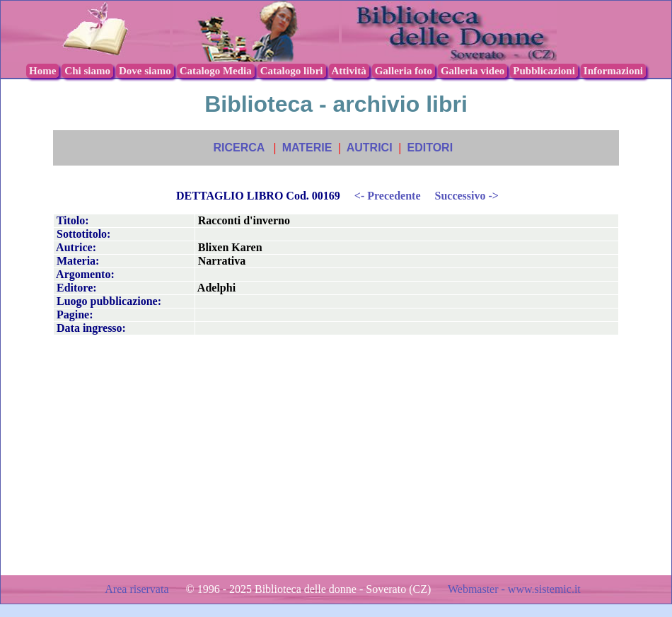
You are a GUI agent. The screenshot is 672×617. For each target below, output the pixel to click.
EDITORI (430, 148)
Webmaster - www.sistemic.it (514, 589)
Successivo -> (466, 196)
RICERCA (238, 148)
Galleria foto (404, 71)
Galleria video (473, 71)
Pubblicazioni (544, 71)
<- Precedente (388, 196)
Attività (349, 71)
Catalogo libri (292, 71)
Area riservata (138, 589)
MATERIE (307, 148)
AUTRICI (370, 148)
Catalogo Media (216, 71)
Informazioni (613, 71)
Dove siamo (145, 71)
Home (42, 71)
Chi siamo (87, 71)
